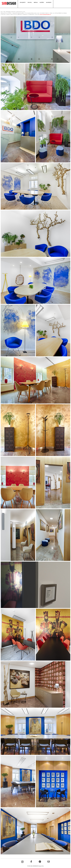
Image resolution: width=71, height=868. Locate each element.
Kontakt (49, 2)
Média (36, 2)
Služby (42, 2)
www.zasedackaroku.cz (45, 14)
